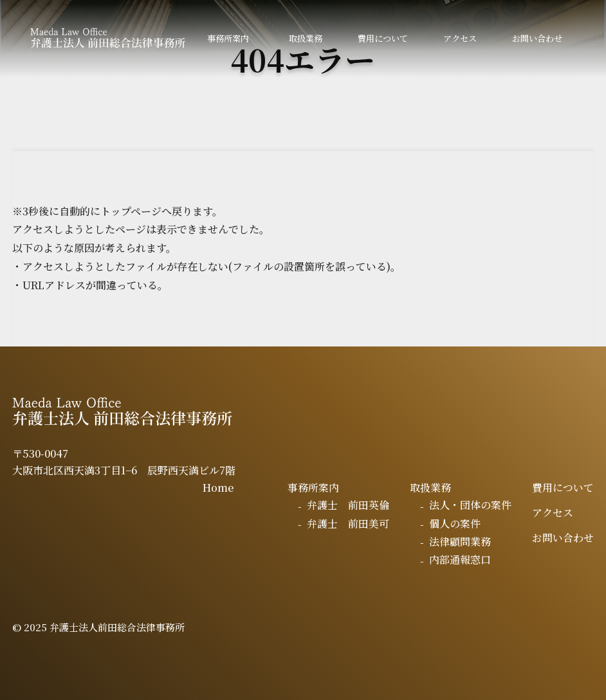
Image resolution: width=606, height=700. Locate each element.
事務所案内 (228, 38)
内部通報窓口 (460, 560)
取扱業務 (306, 38)
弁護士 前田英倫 (348, 505)
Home (218, 488)
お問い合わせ (537, 38)
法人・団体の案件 (470, 505)
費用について (383, 38)
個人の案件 (455, 524)
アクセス (460, 38)
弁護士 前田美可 (348, 524)
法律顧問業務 (460, 542)
